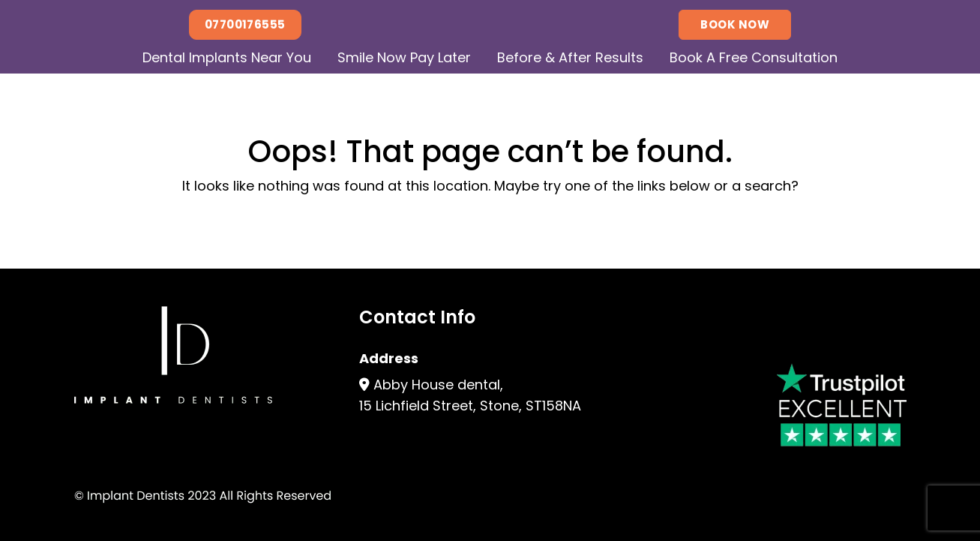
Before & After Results (570, 57)
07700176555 (245, 24)
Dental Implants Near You (227, 57)
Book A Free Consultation (754, 57)
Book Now (735, 24)
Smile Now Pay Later (404, 57)
